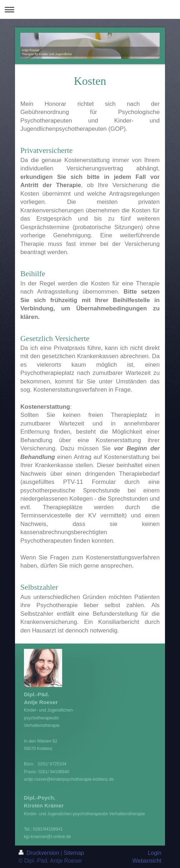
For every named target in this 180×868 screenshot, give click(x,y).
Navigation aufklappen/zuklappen (90, 9)
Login (155, 853)
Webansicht (147, 861)
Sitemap (74, 853)
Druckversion (40, 853)
